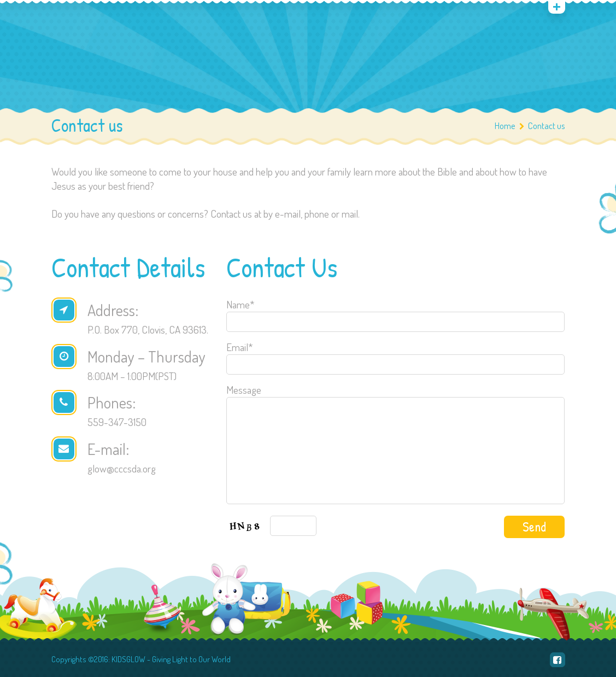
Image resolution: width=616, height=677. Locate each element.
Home (505, 126)
